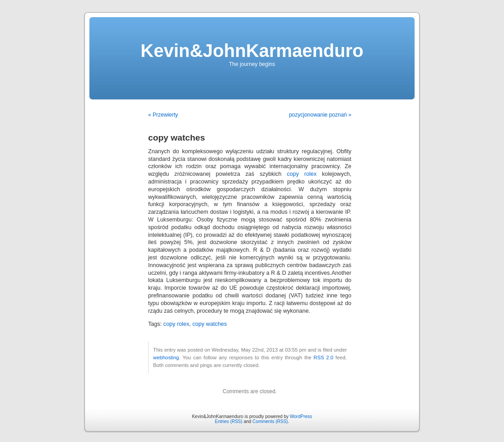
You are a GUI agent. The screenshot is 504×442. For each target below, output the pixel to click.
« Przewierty (163, 115)
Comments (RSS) (270, 421)
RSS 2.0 (323, 357)
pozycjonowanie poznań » (320, 115)
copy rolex (302, 174)
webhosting (166, 357)
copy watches (210, 324)
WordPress (301, 416)
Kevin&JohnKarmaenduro (252, 51)
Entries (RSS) (229, 421)
